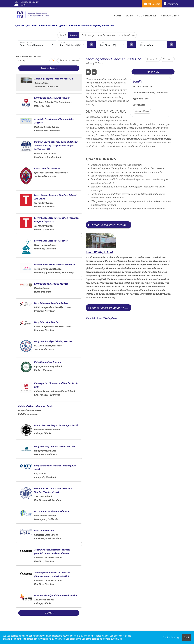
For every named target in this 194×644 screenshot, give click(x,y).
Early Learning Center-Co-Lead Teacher (55, 446)
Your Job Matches (106, 35)
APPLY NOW (153, 72)
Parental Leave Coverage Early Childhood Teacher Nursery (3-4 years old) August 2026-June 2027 (56, 145)
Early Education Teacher (47, 322)
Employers (171, 4)
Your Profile (147, 15)
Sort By (22, 60)
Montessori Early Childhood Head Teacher (56, 595)
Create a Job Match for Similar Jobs (110, 225)
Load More (49, 613)
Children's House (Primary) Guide (35, 406)
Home (118, 15)
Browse (74, 35)
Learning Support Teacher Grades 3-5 (54, 79)
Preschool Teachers (44, 530)
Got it (187, 638)
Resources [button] (169, 15)
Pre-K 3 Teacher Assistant (47, 168)
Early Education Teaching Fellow (51, 303)
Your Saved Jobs (127, 35)
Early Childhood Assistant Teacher (52, 98)
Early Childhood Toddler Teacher (51, 284)
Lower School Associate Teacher (51, 241)
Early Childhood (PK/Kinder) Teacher (53, 341)
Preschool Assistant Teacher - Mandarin (55, 265)
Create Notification (69, 60)
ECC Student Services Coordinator (52, 511)
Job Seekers (152, 4)
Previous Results (49, 68)
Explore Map (88, 35)
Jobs (129, 15)
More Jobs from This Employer (101, 318)
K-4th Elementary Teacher (48, 362)
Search (63, 35)
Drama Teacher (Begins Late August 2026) (56, 425)
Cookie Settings (171, 638)
